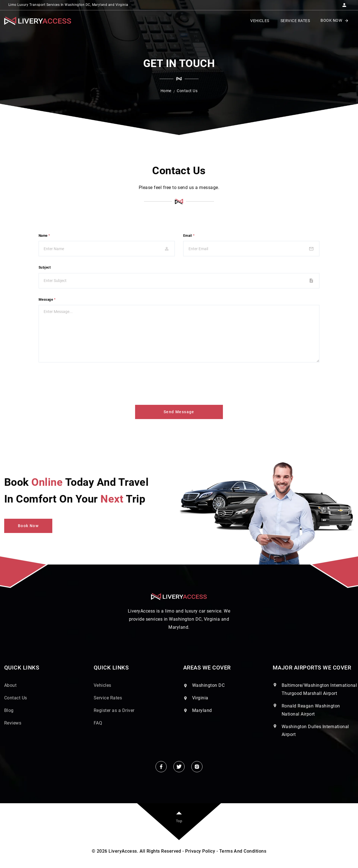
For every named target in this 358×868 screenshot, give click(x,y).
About (10, 685)
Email (189, 236)
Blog (9, 710)
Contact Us (16, 698)
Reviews (13, 723)
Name (44, 236)
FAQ (98, 723)
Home (166, 91)
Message (47, 300)
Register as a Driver (114, 710)
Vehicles (103, 685)
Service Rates (108, 698)
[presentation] (81, 382)
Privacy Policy (200, 851)
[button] (344, 3)
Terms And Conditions (243, 851)
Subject (45, 267)
